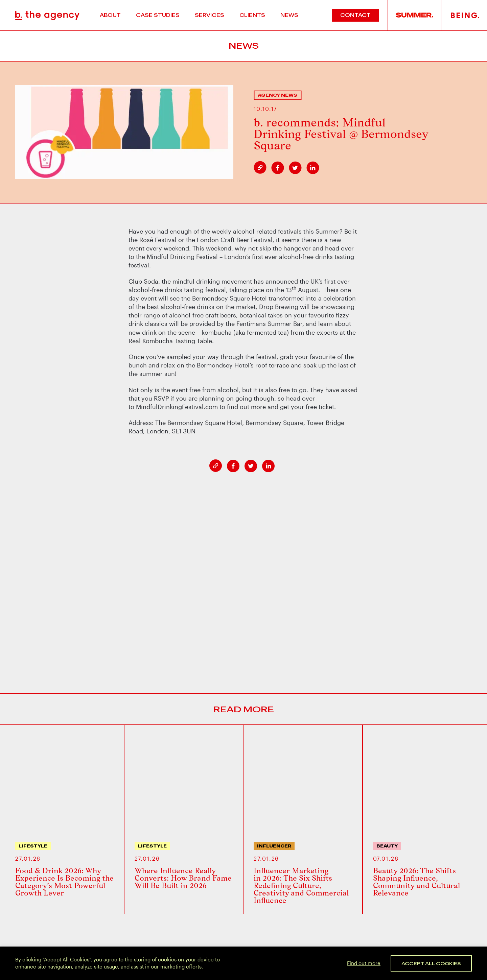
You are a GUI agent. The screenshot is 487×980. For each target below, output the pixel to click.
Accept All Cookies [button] (431, 963)
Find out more (364, 963)
